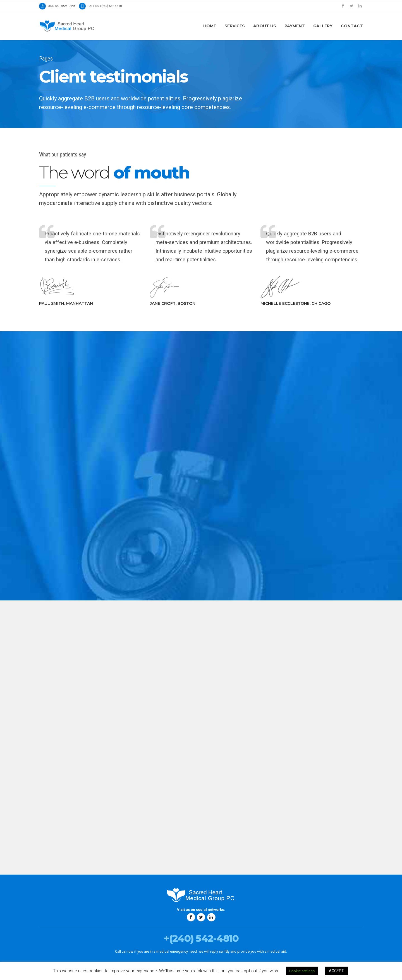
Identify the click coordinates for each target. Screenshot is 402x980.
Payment (295, 26)
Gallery (323, 26)
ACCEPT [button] (336, 971)
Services (235, 26)
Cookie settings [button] (302, 971)
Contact (352, 26)
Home (210, 26)
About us (265, 26)
